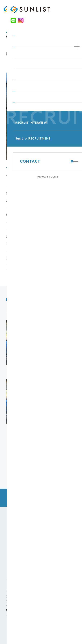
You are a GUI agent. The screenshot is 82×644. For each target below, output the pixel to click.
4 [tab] (43, 169)
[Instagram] (63, 9)
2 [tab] (20, 169)
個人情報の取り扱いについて (54, 634)
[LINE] (56, 9)
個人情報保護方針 (22, 634)
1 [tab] (8, 169)
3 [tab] (31, 169)
